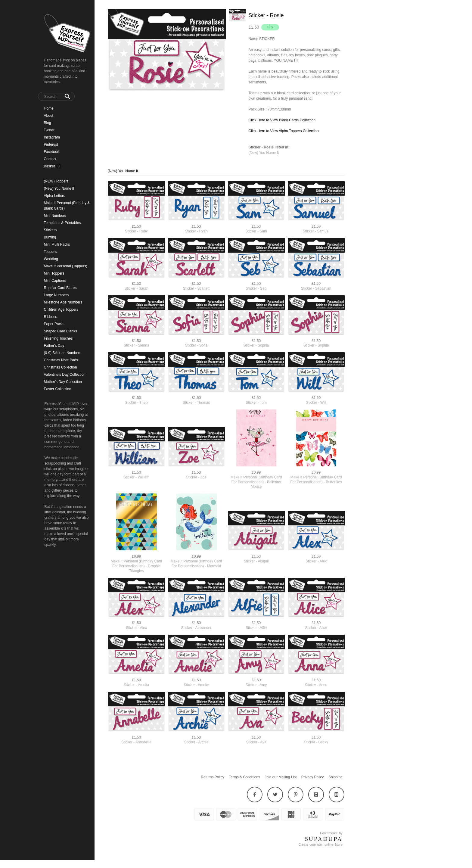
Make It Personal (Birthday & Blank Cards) (67, 206)
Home (49, 108)
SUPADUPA (324, 839)
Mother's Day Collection (63, 382)
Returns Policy (212, 777)
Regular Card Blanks (61, 288)
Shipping (335, 777)
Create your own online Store (320, 845)
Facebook (52, 152)
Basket (50, 166)
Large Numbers (56, 295)
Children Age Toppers (61, 310)
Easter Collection (58, 389)
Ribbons (51, 317)
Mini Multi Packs (57, 244)
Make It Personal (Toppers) (66, 266)
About (49, 116)
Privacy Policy (313, 777)
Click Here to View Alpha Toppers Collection (284, 131)
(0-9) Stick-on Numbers (63, 353)
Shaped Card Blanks (61, 331)
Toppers (50, 252)
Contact (50, 159)
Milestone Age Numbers (63, 302)
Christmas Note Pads (61, 360)
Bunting (50, 237)
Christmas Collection (61, 367)
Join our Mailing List (281, 777)
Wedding (51, 259)
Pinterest (51, 145)
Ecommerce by (331, 833)
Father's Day (54, 346)
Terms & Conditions (244, 777)
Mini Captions (55, 281)
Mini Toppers (54, 273)
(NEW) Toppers (56, 181)
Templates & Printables (62, 223)
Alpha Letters (55, 196)
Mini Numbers (55, 216)
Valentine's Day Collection (65, 375)
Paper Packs (54, 324)
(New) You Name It (59, 188)
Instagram (52, 137)
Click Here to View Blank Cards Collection (282, 120)
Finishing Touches (58, 338)
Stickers (50, 230)
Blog (48, 123)
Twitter (49, 130)
